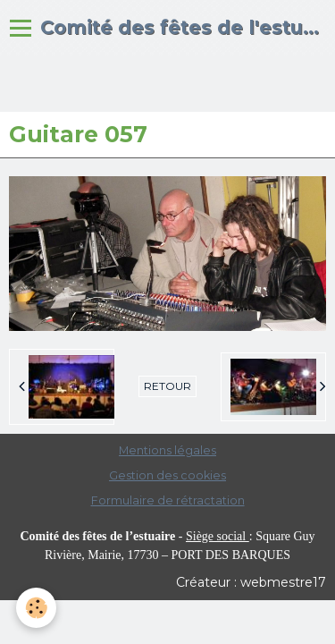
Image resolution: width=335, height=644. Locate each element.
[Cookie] (36, 608)
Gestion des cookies (167, 475)
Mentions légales (167, 450)
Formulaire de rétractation (168, 500)
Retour (167, 386)
